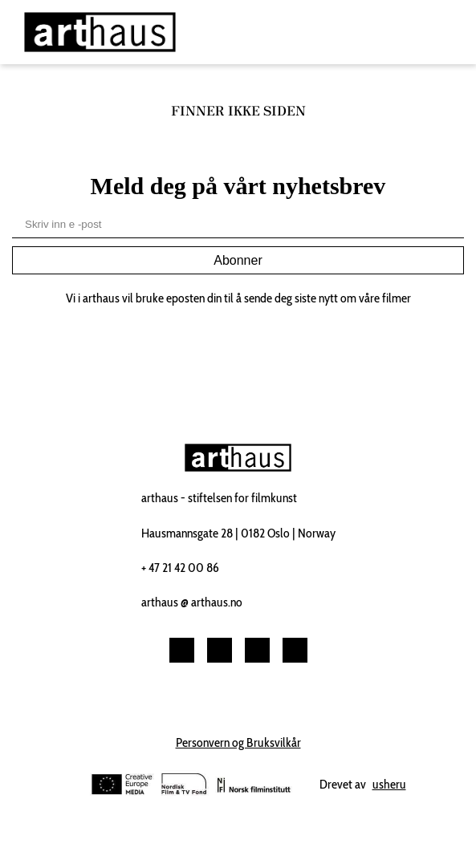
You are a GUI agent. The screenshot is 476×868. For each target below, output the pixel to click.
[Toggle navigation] (447, 32)
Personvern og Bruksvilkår (238, 742)
